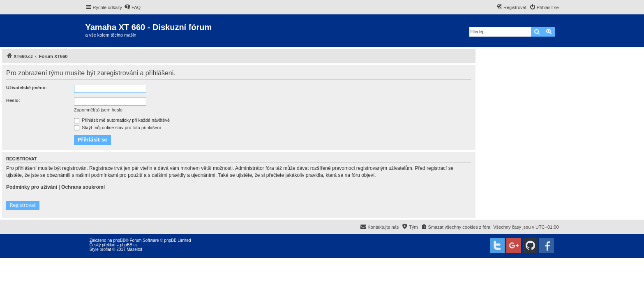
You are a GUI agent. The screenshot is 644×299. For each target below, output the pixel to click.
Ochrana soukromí (83, 187)
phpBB (119, 240)
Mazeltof (134, 249)
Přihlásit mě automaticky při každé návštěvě (122, 120)
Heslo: (13, 100)
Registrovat (23, 205)
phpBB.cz (129, 245)
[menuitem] (132, 7)
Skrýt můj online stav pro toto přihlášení (118, 127)
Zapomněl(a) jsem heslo (98, 110)
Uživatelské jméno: (27, 88)
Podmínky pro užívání (32, 187)
